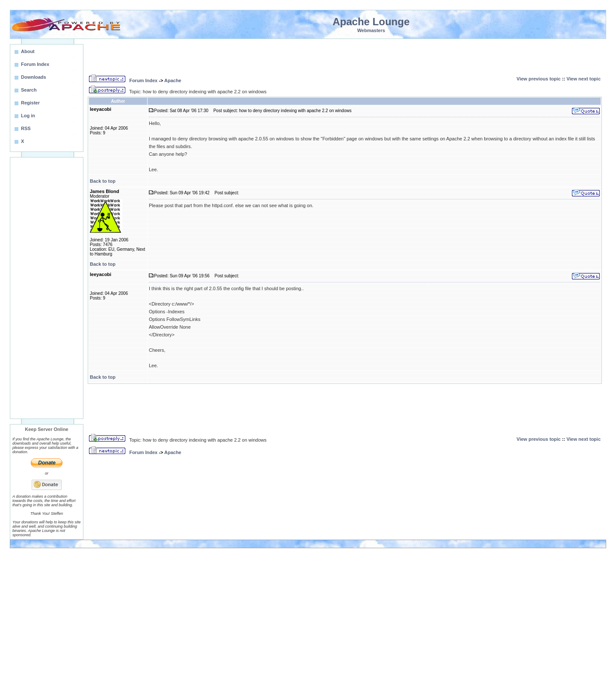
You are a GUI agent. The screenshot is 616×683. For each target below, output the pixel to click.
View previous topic (539, 79)
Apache (173, 80)
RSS (26, 128)
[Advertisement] (47, 288)
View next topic (583, 79)
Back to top (103, 181)
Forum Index (143, 80)
